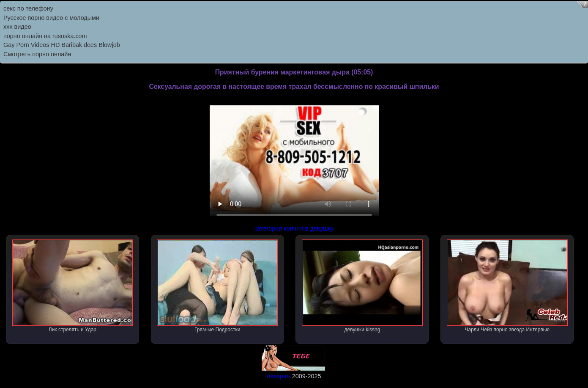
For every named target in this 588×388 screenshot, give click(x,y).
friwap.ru (278, 376)
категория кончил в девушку (294, 228)
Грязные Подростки (217, 286)
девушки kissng (362, 286)
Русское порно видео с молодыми (51, 18)
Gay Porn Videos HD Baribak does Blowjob (62, 45)
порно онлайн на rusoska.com (45, 36)
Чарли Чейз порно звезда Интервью (507, 286)
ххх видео (17, 27)
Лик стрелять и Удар (73, 286)
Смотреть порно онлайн (37, 54)
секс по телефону (28, 8)
